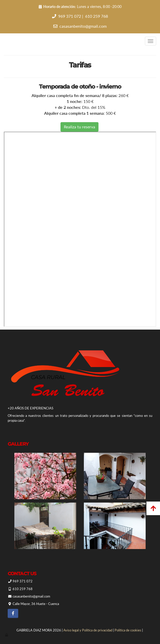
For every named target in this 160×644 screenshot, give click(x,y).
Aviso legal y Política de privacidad (88, 630)
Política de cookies (128, 630)
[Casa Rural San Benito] (45, 526)
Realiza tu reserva (79, 127)
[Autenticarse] (7, 635)
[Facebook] (13, 613)
